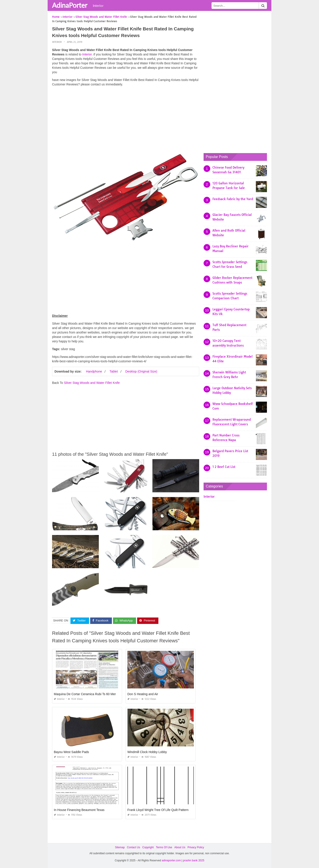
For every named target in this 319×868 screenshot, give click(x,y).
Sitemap (120, 847)
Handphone (94, 371)
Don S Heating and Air (143, 694)
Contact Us (133, 847)
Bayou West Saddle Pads (71, 752)
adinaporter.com (171, 860)
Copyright (148, 847)
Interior (98, 6)
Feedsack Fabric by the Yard (233, 199)
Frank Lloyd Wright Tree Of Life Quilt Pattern (158, 810)
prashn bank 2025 (194, 860)
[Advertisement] (126, 121)
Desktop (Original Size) (141, 371)
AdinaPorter (70, 5)
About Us (180, 847)
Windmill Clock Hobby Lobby (147, 752)
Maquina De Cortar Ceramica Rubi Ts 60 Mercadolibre (91, 694)
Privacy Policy (196, 847)
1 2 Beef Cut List (224, 467)
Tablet (114, 371)
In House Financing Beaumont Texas (79, 810)
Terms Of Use (164, 847)
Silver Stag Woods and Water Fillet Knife (92, 383)
